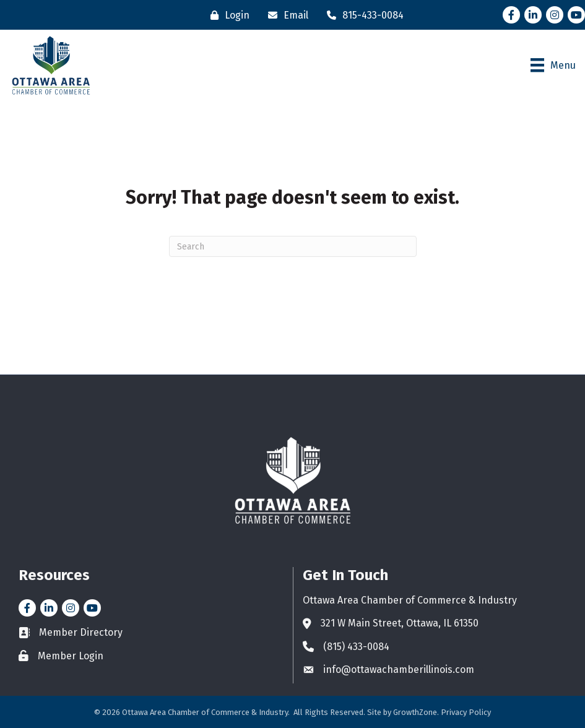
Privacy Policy (466, 712)
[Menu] (553, 65)
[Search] (293, 246)
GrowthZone (415, 712)
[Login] (227, 15)
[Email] (285, 15)
